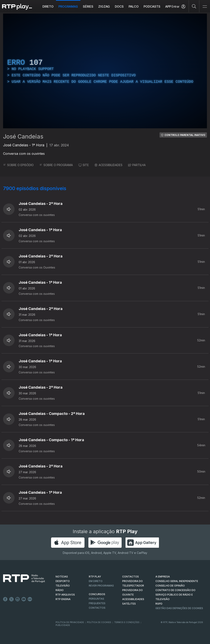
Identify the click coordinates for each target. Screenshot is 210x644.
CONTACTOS (131, 577)
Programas (68, 6)
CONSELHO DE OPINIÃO (170, 586)
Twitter (11, 599)
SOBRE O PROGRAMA (56, 165)
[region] (105, 71)
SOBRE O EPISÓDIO (18, 165)
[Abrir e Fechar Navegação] (205, 7)
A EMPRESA (163, 577)
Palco (134, 6)
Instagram (18, 599)
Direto (48, 6)
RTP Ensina (63, 599)
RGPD (159, 604)
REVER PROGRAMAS (101, 586)
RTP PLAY (95, 577)
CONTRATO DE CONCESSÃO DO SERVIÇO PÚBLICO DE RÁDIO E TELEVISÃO (175, 595)
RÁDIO (60, 590)
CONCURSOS (97, 594)
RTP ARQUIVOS (65, 595)
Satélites (129, 604)
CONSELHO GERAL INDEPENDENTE (177, 581)
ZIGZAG (104, 6)
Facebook (5, 599)
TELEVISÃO (63, 586)
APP (168, 6)
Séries (88, 6)
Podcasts (152, 6)
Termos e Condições (127, 622)
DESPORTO (63, 581)
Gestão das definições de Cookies (179, 608)
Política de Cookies (99, 622)
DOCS (119, 6)
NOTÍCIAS (62, 577)
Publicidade (63, 625)
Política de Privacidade (70, 622)
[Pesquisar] (194, 6)
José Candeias (23, 137)
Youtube (24, 599)
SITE (84, 165)
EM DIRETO (96, 581)
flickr (30, 599)
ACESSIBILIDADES (108, 165)
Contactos (97, 608)
